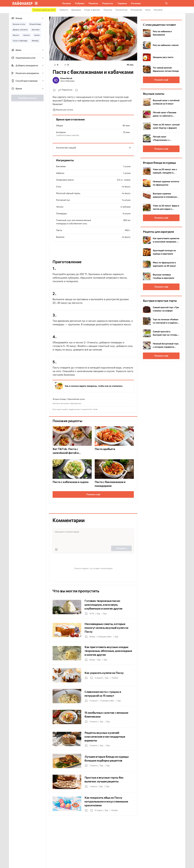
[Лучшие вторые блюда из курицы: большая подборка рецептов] (93, 761)
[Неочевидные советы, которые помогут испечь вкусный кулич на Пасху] (93, 630)
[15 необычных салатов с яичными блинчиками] (93, 717)
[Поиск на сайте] (166, 3)
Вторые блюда (59, 399)
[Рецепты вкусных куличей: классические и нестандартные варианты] (93, 739)
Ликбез (115, 678)
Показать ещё (93, 494)
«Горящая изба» (104, 637)
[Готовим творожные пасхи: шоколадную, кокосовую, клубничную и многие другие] (93, 607)
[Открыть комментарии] (91, 678)
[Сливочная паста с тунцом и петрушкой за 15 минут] (93, 696)
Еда (98, 614)
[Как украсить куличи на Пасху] (93, 675)
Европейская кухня (76, 399)
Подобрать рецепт (27, 98)
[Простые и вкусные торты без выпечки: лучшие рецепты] (93, 782)
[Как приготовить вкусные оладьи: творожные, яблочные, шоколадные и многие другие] (93, 653)
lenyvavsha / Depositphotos (71, 403)
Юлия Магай (66, 78)
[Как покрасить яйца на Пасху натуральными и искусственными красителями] (93, 804)
